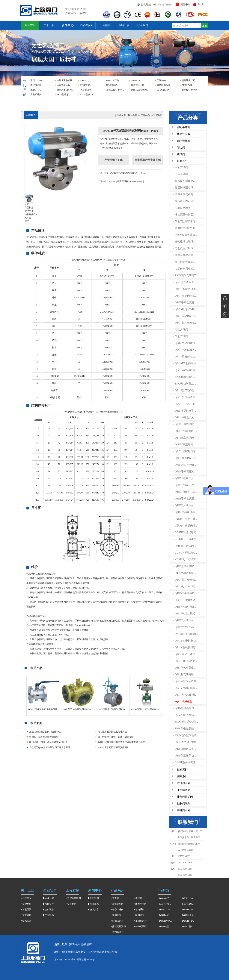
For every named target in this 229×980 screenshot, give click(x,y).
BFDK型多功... (87, 94)
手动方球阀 (181, 167)
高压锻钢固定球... (184, 201)
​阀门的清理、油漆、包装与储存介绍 (116, 737)
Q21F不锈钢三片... (184, 478)
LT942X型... (86, 85)
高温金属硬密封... (184, 194)
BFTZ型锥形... (64, 94)
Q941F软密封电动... (185, 357)
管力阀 (181, 148)
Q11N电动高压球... (185, 708)
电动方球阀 (181, 330)
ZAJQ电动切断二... (185, 377)
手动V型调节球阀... (185, 235)
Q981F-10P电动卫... (185, 661)
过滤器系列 (184, 783)
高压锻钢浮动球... (184, 262)
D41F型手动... (189, 915)
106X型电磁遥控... (184, 729)
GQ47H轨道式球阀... (186, 532)
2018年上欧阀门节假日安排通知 (113, 747)
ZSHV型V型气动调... (186, 735)
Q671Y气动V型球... (185, 688)
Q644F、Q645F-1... (185, 404)
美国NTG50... (163, 80)
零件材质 (29, 211)
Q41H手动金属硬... (185, 303)
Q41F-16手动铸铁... (185, 593)
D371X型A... (188, 926)
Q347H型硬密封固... (185, 289)
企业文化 (27, 904)
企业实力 (50, 890)
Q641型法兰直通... (184, 282)
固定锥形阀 (36, 85)
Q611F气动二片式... (185, 614)
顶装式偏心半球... (115, 90)
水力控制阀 (184, 134)
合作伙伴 (49, 904)
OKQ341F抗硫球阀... (186, 634)
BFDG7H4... (36, 90)
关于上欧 (49, 25)
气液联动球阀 (182, 208)
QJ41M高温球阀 (183, 445)
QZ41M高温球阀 (183, 438)
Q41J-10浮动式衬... (185, 417)
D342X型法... (113, 85)
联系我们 (143, 25)
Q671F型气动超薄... (185, 695)
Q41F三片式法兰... (184, 505)
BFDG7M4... (188, 85)
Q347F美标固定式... (185, 296)
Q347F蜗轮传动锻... (185, 580)
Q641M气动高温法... (186, 363)
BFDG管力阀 (163, 90)
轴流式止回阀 (138, 85)
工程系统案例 (74, 898)
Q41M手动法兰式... (185, 492)
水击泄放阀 (86, 90)
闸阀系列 (182, 776)
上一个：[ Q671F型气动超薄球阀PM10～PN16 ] (123, 173)
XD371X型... (165, 904)
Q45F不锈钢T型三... (185, 431)
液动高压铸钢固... (184, 215)
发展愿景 (27, 910)
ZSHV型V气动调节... (186, 275)
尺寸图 (28, 218)
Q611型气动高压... (184, 674)
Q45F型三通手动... (184, 756)
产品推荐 (164, 890)
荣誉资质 (27, 915)
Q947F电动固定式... (185, 316)
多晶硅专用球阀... (184, 269)
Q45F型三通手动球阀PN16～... (78, 709)
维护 (27, 221)
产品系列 (117, 890)
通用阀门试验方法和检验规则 (44, 737)
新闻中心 (68, 25)
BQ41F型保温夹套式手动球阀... (44, 709)
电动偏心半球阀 (189, 90)
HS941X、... (86, 80)
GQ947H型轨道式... (185, 553)
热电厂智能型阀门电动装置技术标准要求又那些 (121, 742)
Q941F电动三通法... (185, 654)
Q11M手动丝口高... (185, 512)
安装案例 (72, 904)
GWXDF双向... (113, 80)
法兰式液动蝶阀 (64, 80)
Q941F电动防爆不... (185, 350)
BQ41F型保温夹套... (185, 762)
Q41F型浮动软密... (184, 566)
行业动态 (94, 904)
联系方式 (27, 921)
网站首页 (30, 25)
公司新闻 (94, 898)
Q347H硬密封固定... (185, 451)
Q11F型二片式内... (184, 546)
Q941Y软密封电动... (185, 641)
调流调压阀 (184, 141)
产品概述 (29, 208)
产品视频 (49, 915)
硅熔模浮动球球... (184, 242)
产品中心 (145, 115)
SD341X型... (188, 904)
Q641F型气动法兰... (185, 397)
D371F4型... (165, 926)
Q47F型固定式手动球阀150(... (112, 709)
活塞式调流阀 (63, 85)
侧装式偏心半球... (140, 90)
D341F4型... (165, 915)
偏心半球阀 (184, 127)
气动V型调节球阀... (185, 221)
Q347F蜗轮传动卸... (185, 323)
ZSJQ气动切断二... (184, 384)
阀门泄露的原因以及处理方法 (112, 732)
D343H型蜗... (165, 921)
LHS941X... (136, 80)
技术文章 (94, 910)
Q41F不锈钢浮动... (184, 607)
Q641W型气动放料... (186, 681)
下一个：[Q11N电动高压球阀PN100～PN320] (122, 181)
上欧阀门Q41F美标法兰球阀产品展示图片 (50, 747)
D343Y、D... (165, 910)
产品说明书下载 (113, 160)
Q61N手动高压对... (185, 472)
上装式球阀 (36, 94)
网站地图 (81, 960)
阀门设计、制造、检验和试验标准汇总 (48, 742)
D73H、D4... (188, 898)
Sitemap (91, 960)
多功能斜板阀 (164, 85)
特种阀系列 (184, 810)
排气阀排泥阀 (185, 797)
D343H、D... (188, 921)
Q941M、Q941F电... (185, 587)
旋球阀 (181, 154)
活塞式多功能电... (65, 90)
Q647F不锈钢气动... (185, 600)
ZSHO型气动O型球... (186, 742)
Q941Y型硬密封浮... (185, 647)
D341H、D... (188, 910)
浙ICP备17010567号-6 (65, 960)
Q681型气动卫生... (184, 668)
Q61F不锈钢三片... (184, 485)
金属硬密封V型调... (185, 228)
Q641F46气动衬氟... (185, 370)
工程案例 (105, 25)
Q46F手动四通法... (184, 573)
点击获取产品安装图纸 (148, 160)
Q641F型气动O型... (185, 390)
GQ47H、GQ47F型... (186, 539)
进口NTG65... (37, 80)
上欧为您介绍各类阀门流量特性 (45, 732)
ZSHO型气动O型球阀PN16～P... (147, 709)
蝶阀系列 (182, 770)
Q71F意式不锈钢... (184, 465)
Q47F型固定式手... (184, 749)
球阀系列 (182, 161)
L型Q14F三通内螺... (185, 526)
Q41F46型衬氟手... (184, 411)
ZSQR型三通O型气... (186, 722)
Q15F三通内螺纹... (184, 424)
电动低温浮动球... (184, 248)
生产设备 (49, 910)
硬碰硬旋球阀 (188, 80)
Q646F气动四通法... (185, 343)
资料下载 (124, 25)
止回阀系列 (184, 790)
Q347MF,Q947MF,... (185, 309)
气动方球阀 (181, 336)
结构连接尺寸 (31, 214)
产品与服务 (86, 25)
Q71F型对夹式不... (184, 627)
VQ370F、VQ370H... (186, 560)
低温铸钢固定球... (184, 188)
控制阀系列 (184, 804)
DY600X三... (165, 898)
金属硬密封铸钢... (184, 181)
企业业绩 (49, 898)
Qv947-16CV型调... (185, 715)
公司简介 (27, 898)
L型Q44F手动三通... (185, 519)
